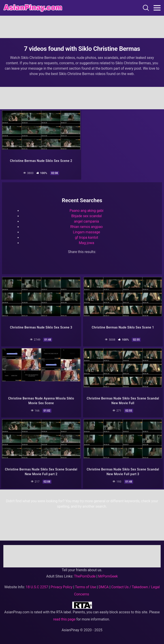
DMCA (104, 587)
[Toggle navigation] (157, 8)
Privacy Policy (61, 587)
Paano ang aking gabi (86, 211)
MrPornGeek (108, 576)
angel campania (87, 221)
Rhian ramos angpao (86, 227)
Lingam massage (86, 232)
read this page (64, 619)
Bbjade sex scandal (87, 216)
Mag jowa (86, 243)
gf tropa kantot (87, 237)
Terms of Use (85, 587)
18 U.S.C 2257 (37, 587)
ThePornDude (85, 576)
